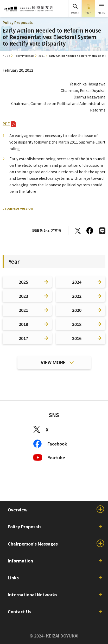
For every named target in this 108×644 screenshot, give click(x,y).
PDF (6, 124)
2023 (23, 296)
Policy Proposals (24, 56)
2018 (77, 324)
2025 (23, 282)
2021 (23, 310)
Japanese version (18, 208)
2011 (42, 56)
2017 (23, 338)
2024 (77, 282)
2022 (77, 296)
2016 (77, 338)
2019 (23, 324)
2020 (77, 310)
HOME (6, 56)
